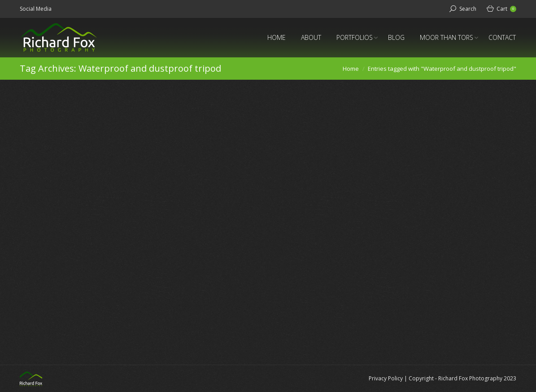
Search (468, 9)
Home (351, 69)
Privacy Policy (386, 378)
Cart (506, 9)
